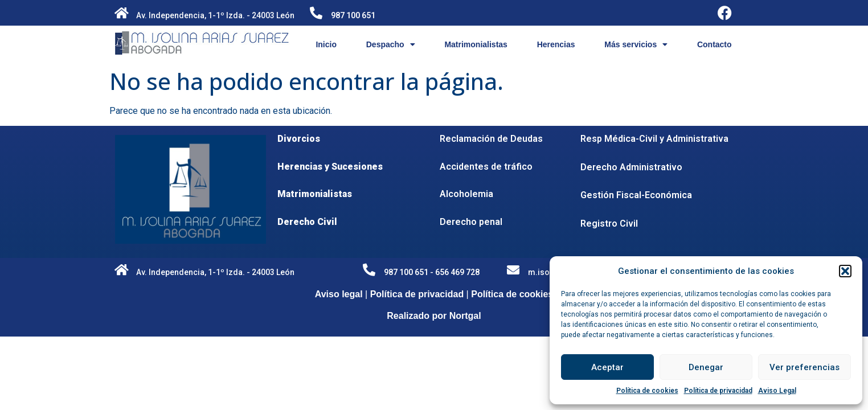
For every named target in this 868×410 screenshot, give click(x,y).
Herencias (556, 44)
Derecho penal (471, 222)
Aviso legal (339, 294)
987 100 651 (353, 15)
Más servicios (636, 44)
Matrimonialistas (476, 44)
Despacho (391, 44)
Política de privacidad (718, 391)
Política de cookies (647, 391)
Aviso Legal (777, 391)
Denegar (706, 367)
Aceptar (607, 367)
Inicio (326, 44)
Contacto (715, 44)
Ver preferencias (804, 367)
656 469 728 (457, 272)
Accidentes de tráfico (486, 167)
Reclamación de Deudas (491, 139)
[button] (845, 271)
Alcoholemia (466, 194)
